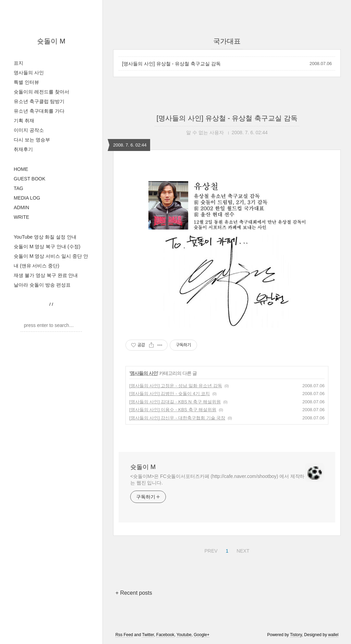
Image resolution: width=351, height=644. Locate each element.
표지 (19, 63)
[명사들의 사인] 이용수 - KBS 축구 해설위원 (173, 410)
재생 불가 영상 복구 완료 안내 (46, 275)
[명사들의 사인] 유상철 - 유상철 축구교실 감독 (171, 64)
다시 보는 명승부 (32, 140)
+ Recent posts (134, 593)
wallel (333, 635)
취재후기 (23, 149)
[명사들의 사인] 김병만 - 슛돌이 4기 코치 (170, 394)
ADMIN (21, 207)
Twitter (148, 635)
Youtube (184, 635)
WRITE (21, 217)
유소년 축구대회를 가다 (39, 111)
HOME (21, 169)
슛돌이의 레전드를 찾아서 (41, 92)
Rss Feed (124, 635)
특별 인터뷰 (26, 82)
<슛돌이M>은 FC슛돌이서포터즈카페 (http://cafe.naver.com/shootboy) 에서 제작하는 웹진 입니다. (217, 479)
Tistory (296, 635)
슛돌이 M (51, 41)
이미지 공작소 (29, 130)
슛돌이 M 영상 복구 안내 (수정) (47, 247)
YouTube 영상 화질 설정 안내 (45, 237)
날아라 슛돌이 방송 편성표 (42, 285)
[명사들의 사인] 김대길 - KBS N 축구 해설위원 (175, 402)
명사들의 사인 (29, 73)
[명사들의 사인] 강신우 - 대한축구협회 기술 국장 (177, 418)
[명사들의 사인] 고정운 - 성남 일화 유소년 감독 (176, 386)
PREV (210, 550)
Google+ (202, 635)
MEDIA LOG (27, 198)
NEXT (242, 550)
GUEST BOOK (29, 179)
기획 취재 (24, 121)
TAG (19, 188)
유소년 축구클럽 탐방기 (39, 101)
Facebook (165, 635)
